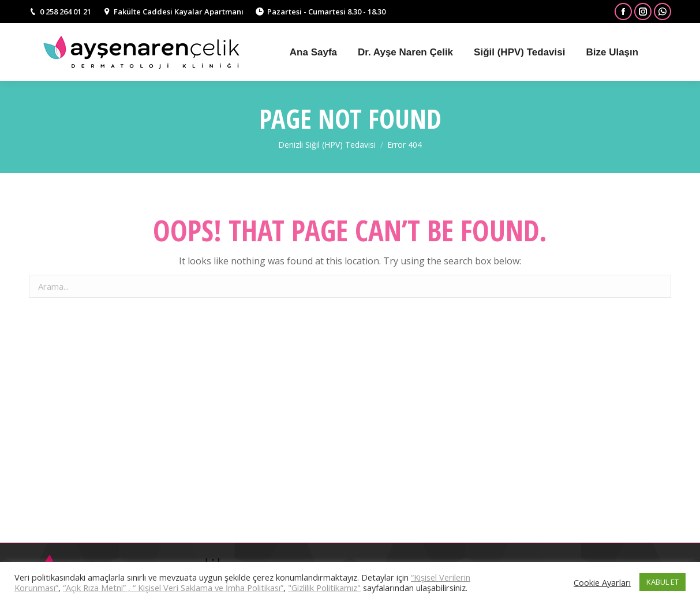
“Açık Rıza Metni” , (98, 588)
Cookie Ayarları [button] (602, 582)
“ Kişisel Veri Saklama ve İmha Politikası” (208, 588)
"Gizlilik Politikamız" (324, 588)
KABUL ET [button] (662, 582)
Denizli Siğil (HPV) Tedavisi (327, 145)
